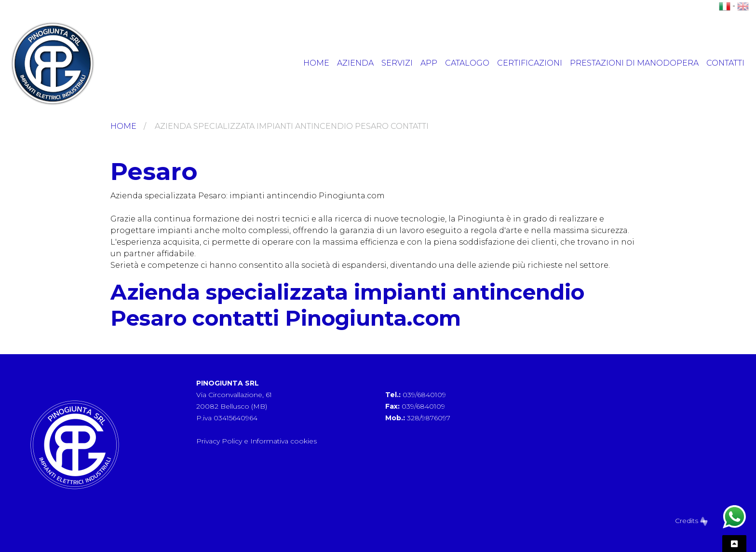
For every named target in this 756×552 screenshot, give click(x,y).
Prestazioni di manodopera (634, 63)
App (429, 63)
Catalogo (467, 63)
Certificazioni (530, 63)
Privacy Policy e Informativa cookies (256, 441)
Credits (691, 521)
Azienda (355, 63)
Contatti (725, 63)
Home (316, 63)
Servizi (397, 63)
